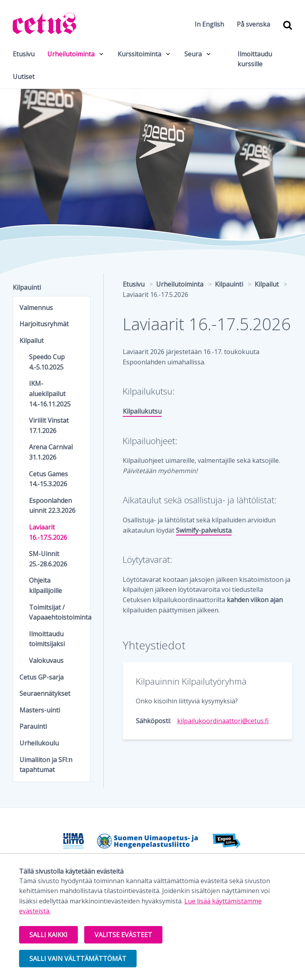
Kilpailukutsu (142, 411)
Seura (193, 54)
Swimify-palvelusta (204, 530)
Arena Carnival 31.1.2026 (51, 452)
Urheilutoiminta (71, 54)
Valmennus (36, 308)
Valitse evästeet (123, 935)
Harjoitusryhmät (44, 324)
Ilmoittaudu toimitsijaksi (47, 639)
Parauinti (33, 726)
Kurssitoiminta (139, 54)
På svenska (253, 24)
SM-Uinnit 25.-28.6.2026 (48, 559)
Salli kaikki (48, 935)
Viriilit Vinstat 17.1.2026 (49, 426)
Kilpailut (32, 341)
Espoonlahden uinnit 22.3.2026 (52, 506)
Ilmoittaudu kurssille (255, 59)
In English (209, 24)
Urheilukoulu (39, 743)
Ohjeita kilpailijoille (45, 585)
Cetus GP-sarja (42, 677)
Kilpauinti (27, 287)
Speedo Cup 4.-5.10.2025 (47, 362)
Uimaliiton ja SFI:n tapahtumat (46, 765)
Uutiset (24, 77)
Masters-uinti (40, 710)
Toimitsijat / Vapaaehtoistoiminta (56, 612)
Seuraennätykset (45, 693)
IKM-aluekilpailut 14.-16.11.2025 (50, 394)
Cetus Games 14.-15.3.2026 (48, 479)
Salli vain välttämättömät (78, 959)
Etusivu (24, 54)
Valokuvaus (46, 660)
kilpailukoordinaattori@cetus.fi (223, 721)
